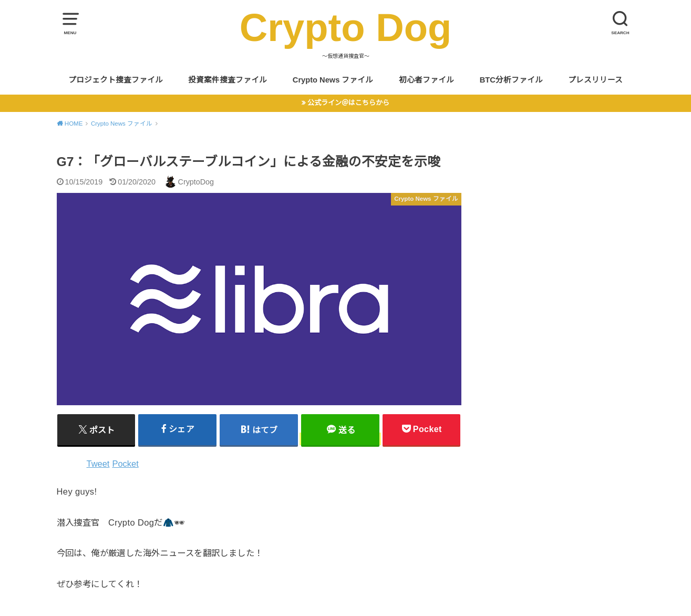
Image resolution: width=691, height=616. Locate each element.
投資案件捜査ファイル (228, 80)
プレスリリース (595, 80)
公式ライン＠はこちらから (348, 103)
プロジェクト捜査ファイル (116, 80)
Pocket (125, 464)
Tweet (98, 464)
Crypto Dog (346, 28)
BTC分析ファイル (511, 80)
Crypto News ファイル (333, 80)
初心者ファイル (426, 80)
